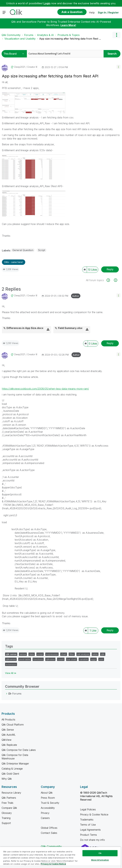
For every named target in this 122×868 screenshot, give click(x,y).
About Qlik (47, 793)
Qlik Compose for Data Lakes (19, 750)
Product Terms (88, 835)
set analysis (83, 654)
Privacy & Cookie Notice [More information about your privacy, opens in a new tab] (53, 864)
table (95, 654)
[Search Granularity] (15, 54)
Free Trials (7, 803)
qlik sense (11, 654)
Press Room (48, 798)
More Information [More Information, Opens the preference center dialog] (100, 860)
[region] (60, 857)
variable (84, 659)
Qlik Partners (9, 798)
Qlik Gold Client (10, 774)
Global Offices (49, 828)
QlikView (7, 740)
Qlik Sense (8, 730)
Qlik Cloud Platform (13, 725)
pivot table (25, 659)
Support (6, 823)
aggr (93, 659)
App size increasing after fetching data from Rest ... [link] (70, 39)
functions (38, 659)
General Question (23, 250)
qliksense (11, 659)
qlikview (50, 659)
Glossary (7, 813)
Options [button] (116, 35)
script (40, 654)
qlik (103, 654)
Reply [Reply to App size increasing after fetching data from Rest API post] (110, 269)
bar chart (72, 659)
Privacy (45, 813)
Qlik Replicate (9, 745)
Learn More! (68, 25)
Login (47, 3)
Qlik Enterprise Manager (15, 764)
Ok (100, 853)
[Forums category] (7, 694)
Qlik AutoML (9, 735)
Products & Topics (69, 35)
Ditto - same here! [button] (14, 262)
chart (64, 654)
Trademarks (87, 820)
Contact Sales (49, 833)
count (61, 659)
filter (72, 654)
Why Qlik (7, 779)
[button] (118, 67)
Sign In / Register (108, 13)
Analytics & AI (45, 35)
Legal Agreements (90, 830)
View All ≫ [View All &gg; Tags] (11, 673)
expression (52, 654)
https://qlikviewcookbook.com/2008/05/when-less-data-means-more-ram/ (45, 389)
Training (6, 818)
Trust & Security (50, 803)
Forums (29, 35)
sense (23, 654)
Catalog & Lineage (12, 769)
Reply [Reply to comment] (110, 343)
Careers (45, 818)
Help (92, 13)
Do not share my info (93, 840)
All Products (8, 720)
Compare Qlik (9, 808)
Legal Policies (88, 809)
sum (101, 659)
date (32, 654)
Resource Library (11, 793)
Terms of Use (88, 825)
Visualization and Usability (20, 39)
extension (11, 664)
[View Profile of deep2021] (20, 67)
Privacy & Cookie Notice (94, 814)
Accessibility (48, 808)
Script (42, 250)
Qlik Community (11, 35)
